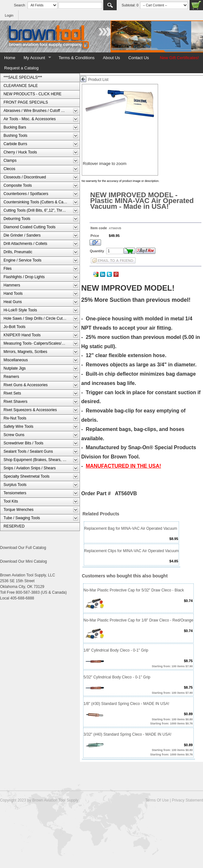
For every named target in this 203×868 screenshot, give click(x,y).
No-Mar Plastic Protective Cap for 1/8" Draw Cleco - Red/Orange (138, 620)
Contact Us (138, 58)
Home (10, 58)
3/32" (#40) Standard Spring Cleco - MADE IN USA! (127, 734)
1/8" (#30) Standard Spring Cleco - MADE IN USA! (126, 704)
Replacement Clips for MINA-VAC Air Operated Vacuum (131, 551)
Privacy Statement (187, 800)
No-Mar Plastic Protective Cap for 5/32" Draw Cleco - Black (134, 590)
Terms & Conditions (77, 58)
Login (9, 15)
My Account (35, 58)
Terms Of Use (157, 800)
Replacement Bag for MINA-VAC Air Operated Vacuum (131, 528)
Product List (98, 80)
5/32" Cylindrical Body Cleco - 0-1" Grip (117, 677)
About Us (111, 58)
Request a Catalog (21, 68)
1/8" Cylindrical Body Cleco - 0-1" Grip (116, 650)
